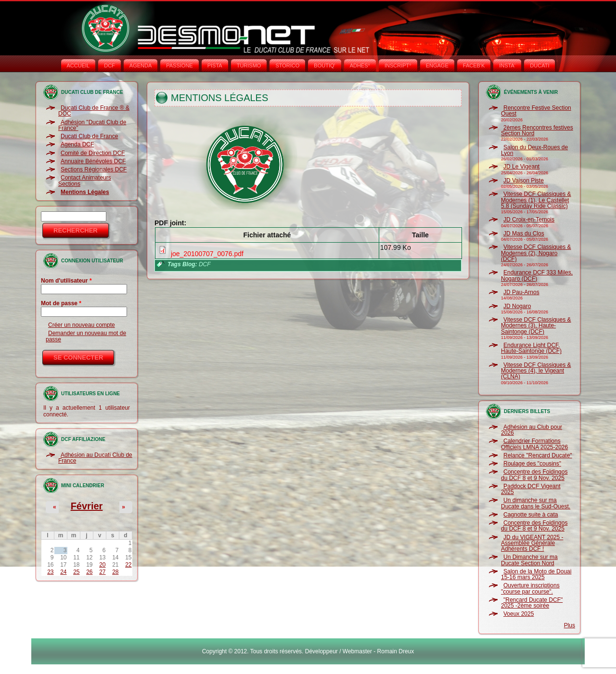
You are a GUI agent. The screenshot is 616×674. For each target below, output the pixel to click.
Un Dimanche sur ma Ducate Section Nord (529, 560)
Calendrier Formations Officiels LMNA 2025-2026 (534, 444)
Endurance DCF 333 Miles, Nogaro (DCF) (537, 275)
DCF (109, 65)
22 (128, 565)
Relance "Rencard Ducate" (538, 455)
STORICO (287, 65)
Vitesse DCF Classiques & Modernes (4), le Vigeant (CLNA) (536, 371)
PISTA (215, 65)
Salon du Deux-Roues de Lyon (534, 150)
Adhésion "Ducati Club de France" (92, 125)
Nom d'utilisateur (66, 281)
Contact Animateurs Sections (85, 181)
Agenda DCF (77, 144)
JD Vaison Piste (524, 181)
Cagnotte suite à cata (531, 515)
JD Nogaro (517, 306)
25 (76, 572)
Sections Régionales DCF (94, 169)
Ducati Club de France (89, 136)
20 (102, 565)
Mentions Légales (85, 192)
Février (87, 506)
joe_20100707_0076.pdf (207, 254)
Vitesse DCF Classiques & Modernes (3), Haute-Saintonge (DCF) (536, 326)
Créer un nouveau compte (82, 325)
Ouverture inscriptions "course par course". (530, 588)
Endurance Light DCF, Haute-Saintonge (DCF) (531, 348)
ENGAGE (437, 65)
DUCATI (539, 65)
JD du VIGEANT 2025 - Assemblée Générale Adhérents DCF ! (532, 543)
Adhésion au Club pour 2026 (532, 430)
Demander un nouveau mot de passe (86, 336)
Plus (570, 625)
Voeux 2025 (519, 614)
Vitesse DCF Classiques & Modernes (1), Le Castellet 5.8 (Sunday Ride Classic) (536, 200)
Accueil (78, 65)
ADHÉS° (360, 65)
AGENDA (141, 65)
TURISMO (249, 65)
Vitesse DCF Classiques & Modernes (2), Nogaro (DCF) (536, 253)
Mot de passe (61, 303)
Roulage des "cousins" (532, 464)
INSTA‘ (507, 65)
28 (115, 572)
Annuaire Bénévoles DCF (93, 161)
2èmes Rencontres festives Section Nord (537, 130)
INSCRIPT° (398, 65)
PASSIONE (179, 65)
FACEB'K (474, 65)
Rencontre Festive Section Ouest (536, 111)
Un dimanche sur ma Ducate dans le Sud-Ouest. (536, 503)
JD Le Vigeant (521, 167)
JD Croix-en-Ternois (529, 220)
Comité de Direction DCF (93, 153)
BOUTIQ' (324, 65)
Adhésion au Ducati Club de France (95, 458)
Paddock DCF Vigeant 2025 (531, 489)
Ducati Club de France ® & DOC (94, 111)
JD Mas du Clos (524, 233)
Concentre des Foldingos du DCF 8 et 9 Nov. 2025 (534, 475)
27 (102, 572)
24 (63, 572)
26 (89, 572)
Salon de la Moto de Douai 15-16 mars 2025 (536, 574)
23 (50, 572)
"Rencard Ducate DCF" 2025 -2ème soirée (532, 603)
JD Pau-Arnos (521, 292)
